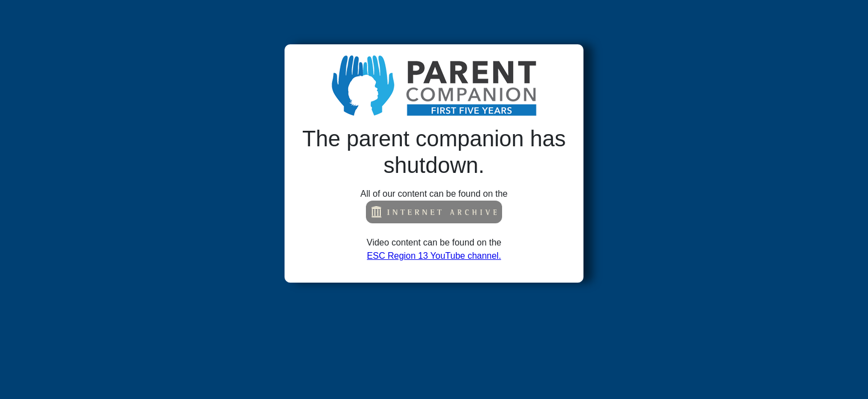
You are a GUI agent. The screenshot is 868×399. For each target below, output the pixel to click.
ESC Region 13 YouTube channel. (434, 256)
